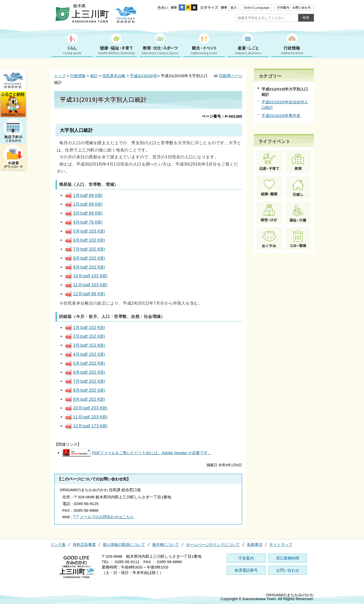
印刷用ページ (231, 76)
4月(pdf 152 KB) (85, 354)
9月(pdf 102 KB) (85, 267)
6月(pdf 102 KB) (85, 240)
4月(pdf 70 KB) (84, 222)
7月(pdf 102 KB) (85, 249)
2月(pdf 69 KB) (84, 204)
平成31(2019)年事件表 (281, 116)
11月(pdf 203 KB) (86, 417)
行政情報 (78, 76)
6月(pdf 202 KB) (85, 372)
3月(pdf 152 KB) (85, 345)
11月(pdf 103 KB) (86, 285)
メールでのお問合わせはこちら (107, 517)
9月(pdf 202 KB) (85, 399)
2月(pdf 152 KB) (85, 336)
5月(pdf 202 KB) (85, 363)
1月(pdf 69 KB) (84, 195)
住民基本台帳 (114, 76)
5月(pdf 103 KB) (85, 231)
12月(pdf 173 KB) (86, 426)
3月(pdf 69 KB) (84, 213)
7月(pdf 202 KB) (85, 381)
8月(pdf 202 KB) (85, 390)
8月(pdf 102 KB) (85, 258)
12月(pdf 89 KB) (85, 294)
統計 (94, 76)
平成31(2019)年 (144, 76)
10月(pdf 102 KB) (86, 276)
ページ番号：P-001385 (222, 116)
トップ (60, 76)
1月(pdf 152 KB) (85, 327)
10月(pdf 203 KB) (86, 408)
